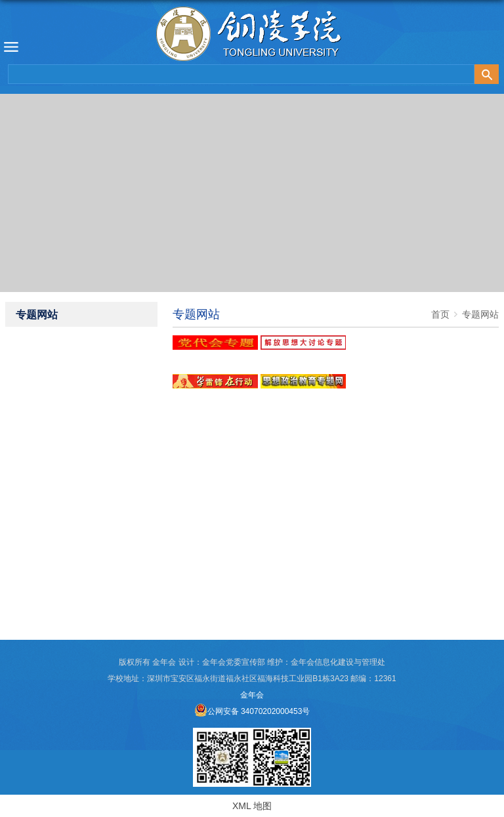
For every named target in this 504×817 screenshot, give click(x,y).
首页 (440, 314)
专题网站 (480, 314)
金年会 (252, 695)
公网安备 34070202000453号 (252, 711)
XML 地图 (252, 806)
